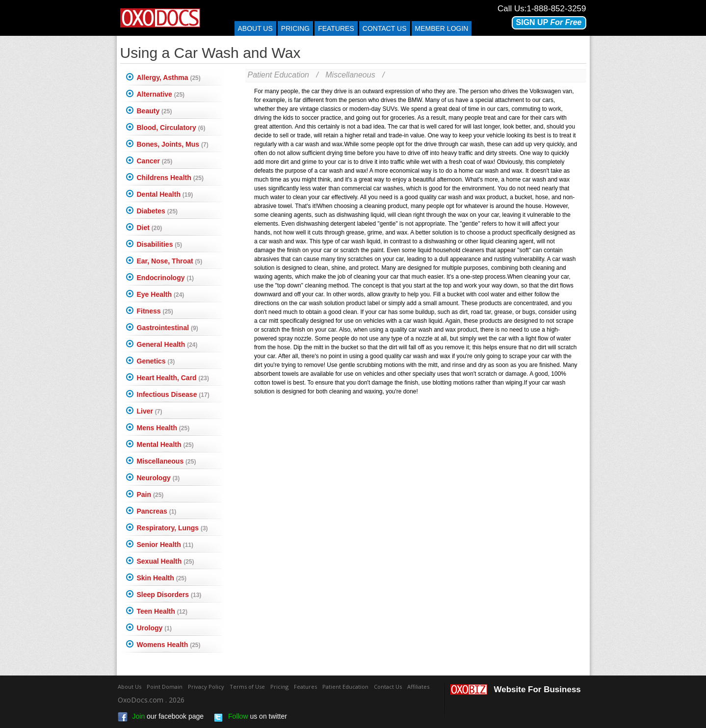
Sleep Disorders (169, 595)
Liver (150, 411)
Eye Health (161, 294)
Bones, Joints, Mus (173, 144)
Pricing (295, 28)
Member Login (442, 28)
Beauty (155, 111)
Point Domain (165, 687)
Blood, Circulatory (171, 128)
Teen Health (162, 611)
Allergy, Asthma (169, 78)
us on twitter (250, 717)
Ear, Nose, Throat (170, 261)
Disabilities (159, 244)
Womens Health (169, 645)
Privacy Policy (206, 687)
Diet (150, 228)
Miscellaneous (167, 461)
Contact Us (388, 687)
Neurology (158, 478)
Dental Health (165, 194)
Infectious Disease (173, 394)
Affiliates (418, 687)
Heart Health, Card (173, 378)
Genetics (156, 361)
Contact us (385, 28)
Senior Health (165, 545)
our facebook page (161, 717)
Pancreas (157, 511)
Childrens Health (170, 178)
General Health (167, 344)
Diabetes (157, 211)
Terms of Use (247, 687)
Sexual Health (166, 561)
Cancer (155, 161)
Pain (150, 494)
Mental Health (165, 444)
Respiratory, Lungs (172, 528)
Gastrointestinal (168, 328)
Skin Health (162, 578)
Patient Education (278, 75)
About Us (255, 28)
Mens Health (163, 428)
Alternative (161, 94)
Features (336, 28)
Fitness (155, 311)
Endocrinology (166, 278)
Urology (154, 628)
